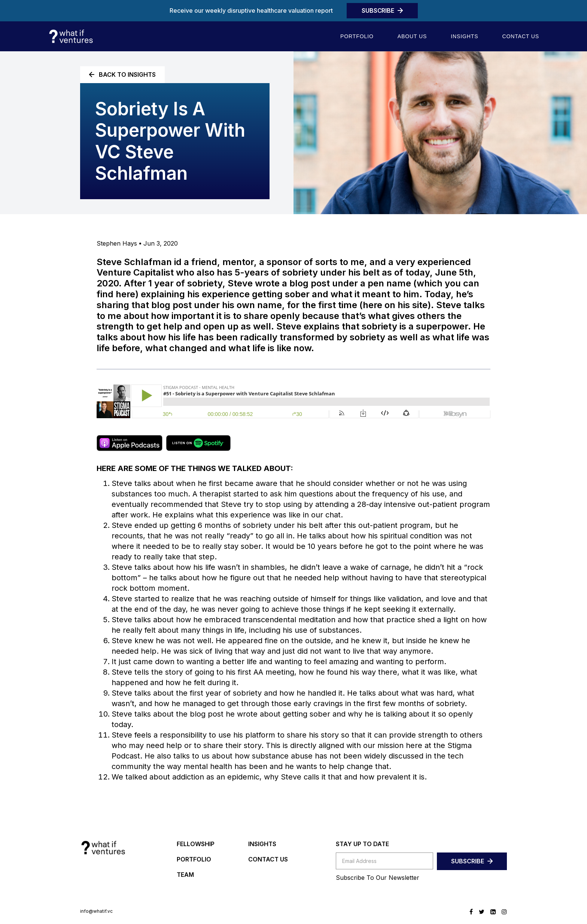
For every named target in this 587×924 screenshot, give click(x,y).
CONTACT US (268, 859)
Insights (464, 36)
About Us (412, 36)
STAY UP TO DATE (362, 844)
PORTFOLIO (194, 859)
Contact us (521, 36)
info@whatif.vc (96, 911)
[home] (71, 36)
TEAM (185, 875)
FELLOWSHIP (196, 844)
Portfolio (357, 36)
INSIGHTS (262, 844)
